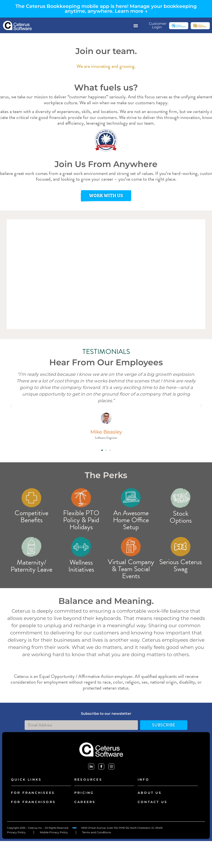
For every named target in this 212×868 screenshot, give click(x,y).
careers (85, 802)
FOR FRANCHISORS (33, 802)
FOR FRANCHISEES (33, 793)
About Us (150, 793)
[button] (136, 25)
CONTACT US (153, 802)
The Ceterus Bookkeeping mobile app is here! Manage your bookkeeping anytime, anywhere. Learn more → (106, 9)
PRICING (84, 793)
